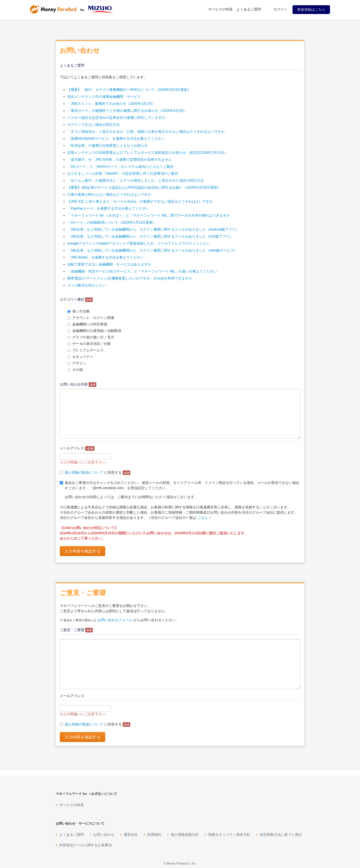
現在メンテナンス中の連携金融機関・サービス (104, 97)
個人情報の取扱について (84, 472)
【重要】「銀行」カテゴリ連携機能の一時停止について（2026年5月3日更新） (129, 90)
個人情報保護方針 (185, 835)
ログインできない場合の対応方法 (93, 125)
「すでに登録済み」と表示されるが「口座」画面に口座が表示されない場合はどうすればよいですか (146, 132)
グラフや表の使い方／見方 (91, 337)
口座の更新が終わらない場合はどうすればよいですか (109, 194)
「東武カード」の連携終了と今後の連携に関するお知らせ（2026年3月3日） (127, 111)
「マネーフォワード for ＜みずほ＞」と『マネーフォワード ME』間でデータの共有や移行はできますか (149, 215)
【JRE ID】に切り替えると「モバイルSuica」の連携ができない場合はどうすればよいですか (140, 201)
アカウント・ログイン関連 (91, 318)
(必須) (90, 448)
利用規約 (154, 835)
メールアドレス (77, 448)
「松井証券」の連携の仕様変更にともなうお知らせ (107, 145)
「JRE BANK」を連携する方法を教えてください (105, 257)
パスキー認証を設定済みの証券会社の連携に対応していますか (116, 118)
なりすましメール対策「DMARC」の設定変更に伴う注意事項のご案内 (123, 173)
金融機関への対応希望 (87, 324)
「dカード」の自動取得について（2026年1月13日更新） (112, 222)
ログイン (280, 9)
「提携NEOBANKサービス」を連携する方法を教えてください (116, 139)
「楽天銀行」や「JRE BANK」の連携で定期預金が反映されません (119, 159)
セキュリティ (80, 357)
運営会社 (131, 835)
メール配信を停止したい (86, 285)
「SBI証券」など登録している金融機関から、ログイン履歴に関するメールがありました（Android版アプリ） (153, 229)
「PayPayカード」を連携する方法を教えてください (108, 208)
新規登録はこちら (311, 9)
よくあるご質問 (249, 9)
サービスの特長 (220, 9)
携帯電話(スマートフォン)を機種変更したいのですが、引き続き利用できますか (130, 278)
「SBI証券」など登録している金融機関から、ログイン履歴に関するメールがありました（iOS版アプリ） (150, 236)
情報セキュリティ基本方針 (229, 835)
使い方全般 (78, 311)
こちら (202, 518)
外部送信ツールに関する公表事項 (85, 845)
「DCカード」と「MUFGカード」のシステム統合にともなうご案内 (120, 166)
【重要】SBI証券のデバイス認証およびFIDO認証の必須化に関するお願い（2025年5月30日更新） (144, 187)
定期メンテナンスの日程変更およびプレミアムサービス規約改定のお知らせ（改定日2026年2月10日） (148, 152)
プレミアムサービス (85, 350)
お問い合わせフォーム (115, 620)
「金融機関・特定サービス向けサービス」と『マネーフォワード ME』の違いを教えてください (142, 271)
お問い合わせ (104, 835)
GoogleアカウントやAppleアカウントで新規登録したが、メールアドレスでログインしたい (139, 243)
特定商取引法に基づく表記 (281, 835)
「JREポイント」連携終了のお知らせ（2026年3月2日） (111, 104)
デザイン (77, 363)
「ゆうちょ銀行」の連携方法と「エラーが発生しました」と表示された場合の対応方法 (135, 180)
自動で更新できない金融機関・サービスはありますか (109, 264)
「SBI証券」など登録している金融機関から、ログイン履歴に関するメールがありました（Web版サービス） (152, 250)
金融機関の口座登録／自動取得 (94, 331)
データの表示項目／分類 (89, 344)
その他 (75, 370)
